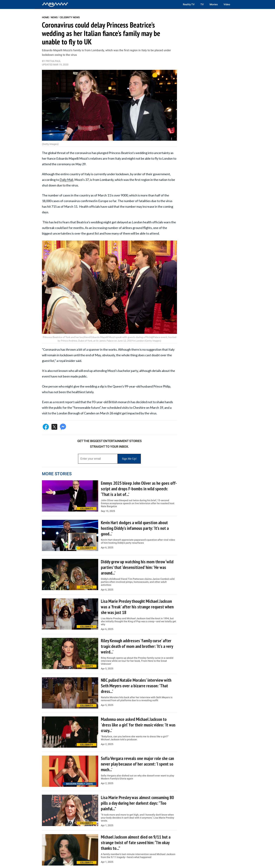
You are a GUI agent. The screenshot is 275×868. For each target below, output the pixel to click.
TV (202, 4)
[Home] (55, 4)
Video (227, 4)
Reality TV (189, 4)
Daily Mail (66, 180)
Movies (214, 4)
